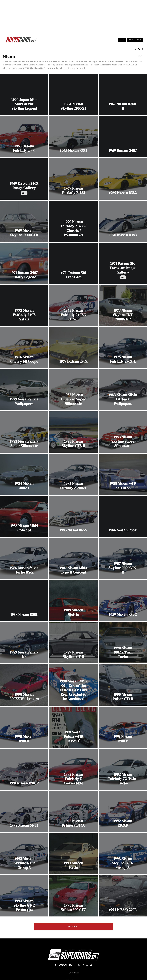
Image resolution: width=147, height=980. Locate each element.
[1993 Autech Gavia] (73, 854)
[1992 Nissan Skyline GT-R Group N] (24, 854)
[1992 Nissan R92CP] (123, 812)
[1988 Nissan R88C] (24, 601)
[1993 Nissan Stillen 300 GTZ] (73, 896)
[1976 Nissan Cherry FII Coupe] (24, 348)
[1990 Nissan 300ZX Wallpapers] (24, 685)
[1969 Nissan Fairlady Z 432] (73, 179)
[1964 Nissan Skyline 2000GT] (73, 95)
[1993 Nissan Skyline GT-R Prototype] (24, 896)
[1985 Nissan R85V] (73, 516)
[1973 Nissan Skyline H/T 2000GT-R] (123, 305)
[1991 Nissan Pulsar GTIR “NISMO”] (73, 727)
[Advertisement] (73, 17)
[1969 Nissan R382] (123, 179)
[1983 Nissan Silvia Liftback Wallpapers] (123, 390)
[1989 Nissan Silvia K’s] (24, 643)
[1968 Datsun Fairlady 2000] (24, 137)
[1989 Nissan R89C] (123, 601)
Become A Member (135, 40)
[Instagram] (83, 965)
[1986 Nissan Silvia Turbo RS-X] (24, 558)
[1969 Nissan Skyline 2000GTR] (24, 221)
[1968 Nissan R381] (73, 137)
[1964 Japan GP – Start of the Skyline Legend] (24, 95)
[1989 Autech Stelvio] (73, 601)
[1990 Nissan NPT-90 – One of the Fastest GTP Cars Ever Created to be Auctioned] (73, 685)
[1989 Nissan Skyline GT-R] (73, 643)
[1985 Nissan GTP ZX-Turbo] (123, 474)
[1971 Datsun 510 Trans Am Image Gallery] (123, 263)
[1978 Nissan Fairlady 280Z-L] (123, 348)
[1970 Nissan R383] (123, 221)
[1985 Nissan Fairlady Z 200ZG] (73, 474)
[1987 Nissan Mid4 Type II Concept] (73, 558)
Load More (73, 927)
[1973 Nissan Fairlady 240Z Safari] (24, 305)
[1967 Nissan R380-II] (123, 95)
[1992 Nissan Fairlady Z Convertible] (73, 769)
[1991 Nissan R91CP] (24, 769)
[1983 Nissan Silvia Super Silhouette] (24, 432)
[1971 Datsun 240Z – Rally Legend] (24, 263)
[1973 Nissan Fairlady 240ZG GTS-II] (73, 305)
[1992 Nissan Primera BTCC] (73, 812)
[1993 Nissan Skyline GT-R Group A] (123, 854)
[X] (79, 965)
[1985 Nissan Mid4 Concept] (24, 516)
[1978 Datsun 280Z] (73, 348)
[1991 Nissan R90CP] (123, 727)
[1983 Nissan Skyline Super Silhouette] (123, 432)
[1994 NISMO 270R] (123, 896)
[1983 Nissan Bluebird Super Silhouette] (73, 390)
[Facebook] (75, 965)
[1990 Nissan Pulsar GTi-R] (123, 685)
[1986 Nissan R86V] (123, 516)
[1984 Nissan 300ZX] (24, 474)
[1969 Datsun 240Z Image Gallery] (24, 179)
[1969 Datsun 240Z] (123, 137)
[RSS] (87, 965)
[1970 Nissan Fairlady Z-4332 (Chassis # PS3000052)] (73, 221)
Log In (122, 40)
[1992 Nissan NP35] (24, 812)
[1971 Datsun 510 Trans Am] (73, 263)
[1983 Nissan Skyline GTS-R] (73, 432)
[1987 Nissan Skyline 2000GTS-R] (123, 558)
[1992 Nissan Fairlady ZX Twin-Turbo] (123, 769)
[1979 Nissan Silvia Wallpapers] (24, 390)
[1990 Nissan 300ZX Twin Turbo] (123, 643)
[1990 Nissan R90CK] (24, 727)
